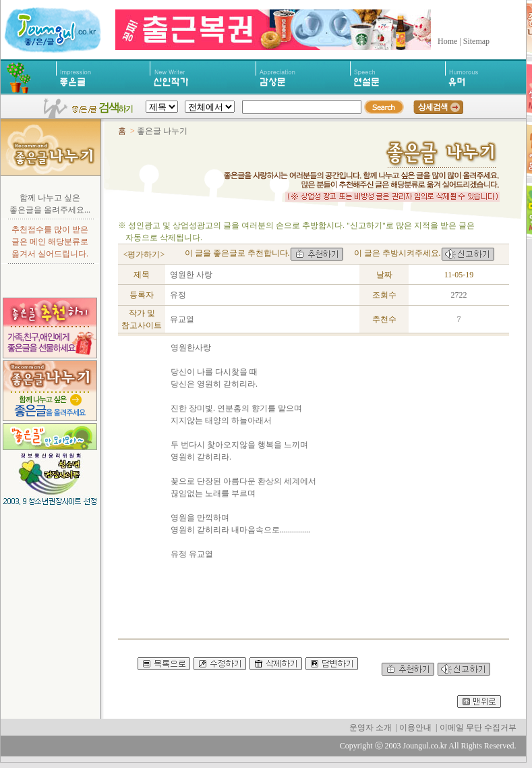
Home (447, 41)
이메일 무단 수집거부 (478, 728)
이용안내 (415, 728)
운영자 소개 (371, 728)
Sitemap (476, 41)
